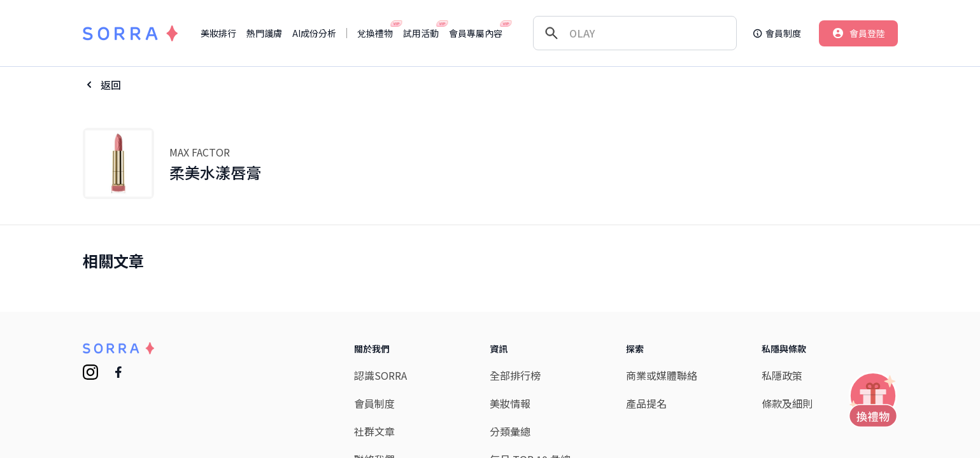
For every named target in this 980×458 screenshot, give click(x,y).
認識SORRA (380, 375)
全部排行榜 (515, 375)
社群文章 (374, 431)
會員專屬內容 (476, 33)
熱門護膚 (264, 33)
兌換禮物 (375, 33)
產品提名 (646, 403)
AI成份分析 (314, 33)
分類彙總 (510, 431)
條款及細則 (787, 403)
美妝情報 (510, 403)
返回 (111, 85)
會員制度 (374, 403)
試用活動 (421, 33)
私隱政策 (782, 375)
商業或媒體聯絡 (662, 375)
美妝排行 (218, 33)
